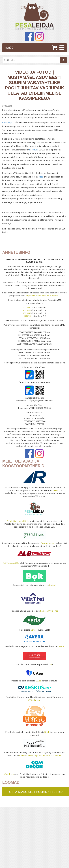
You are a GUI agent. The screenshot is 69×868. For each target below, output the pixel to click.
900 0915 (27, 313)
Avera (61, 646)
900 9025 (27, 310)
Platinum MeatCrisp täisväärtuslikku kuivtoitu (40, 755)
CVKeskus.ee (34, 700)
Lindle (47, 732)
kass (41, 177)
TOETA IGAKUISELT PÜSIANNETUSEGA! (36, 792)
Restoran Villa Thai (49, 611)
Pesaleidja (7, 123)
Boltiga (52, 585)
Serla (33, 630)
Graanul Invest (48, 543)
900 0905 (28, 316)
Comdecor (9, 774)
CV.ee (38, 681)
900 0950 (27, 307)
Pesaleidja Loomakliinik (18, 521)
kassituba (34, 150)
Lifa (51, 664)
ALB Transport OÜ (11, 563)
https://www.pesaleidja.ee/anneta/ (43, 296)
